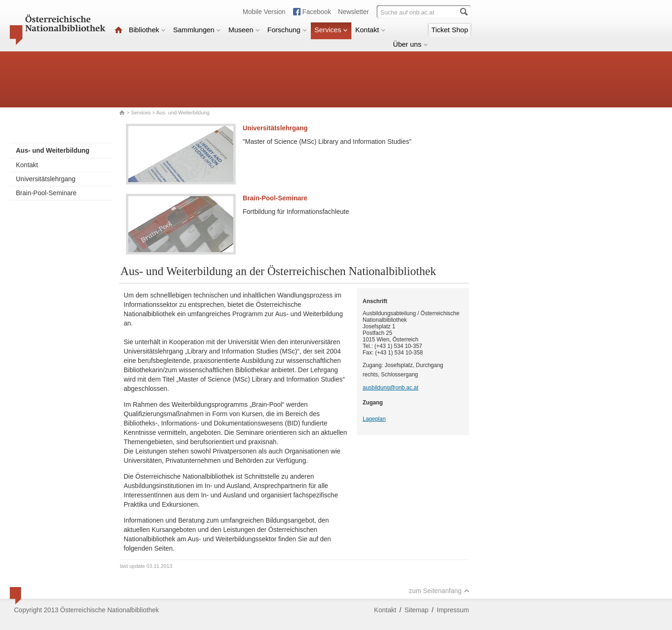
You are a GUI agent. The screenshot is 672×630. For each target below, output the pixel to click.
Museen (244, 30)
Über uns (410, 44)
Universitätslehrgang (46, 179)
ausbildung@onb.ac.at (391, 388)
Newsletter (353, 12)
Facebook (317, 12)
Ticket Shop (450, 30)
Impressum (453, 610)
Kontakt (370, 30)
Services (331, 30)
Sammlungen (197, 30)
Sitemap (416, 610)
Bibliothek (147, 30)
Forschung (287, 30)
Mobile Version (264, 12)
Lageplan (374, 419)
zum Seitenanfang (439, 591)
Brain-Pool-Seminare (46, 193)
